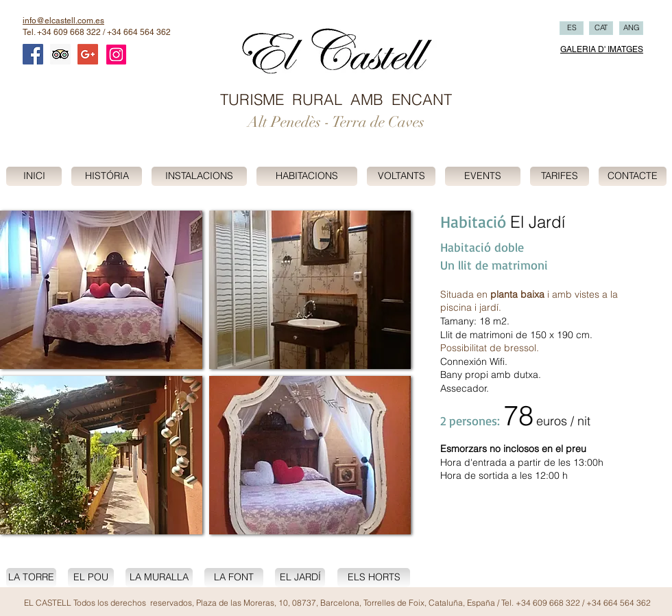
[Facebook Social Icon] (33, 54)
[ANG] (631, 28)
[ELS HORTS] (374, 578)
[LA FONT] (234, 578)
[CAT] (601, 28)
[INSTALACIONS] (199, 176)
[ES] (572, 28)
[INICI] (34, 176)
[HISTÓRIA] (107, 176)
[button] (101, 290)
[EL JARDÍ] (300, 578)
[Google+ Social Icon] (88, 54)
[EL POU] (91, 578)
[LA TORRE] (31, 578)
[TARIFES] (560, 176)
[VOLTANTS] (401, 176)
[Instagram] (116, 55)
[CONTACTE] (633, 176)
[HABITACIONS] (307, 176)
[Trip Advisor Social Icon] (60, 54)
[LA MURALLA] (159, 578)
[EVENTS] (483, 176)
